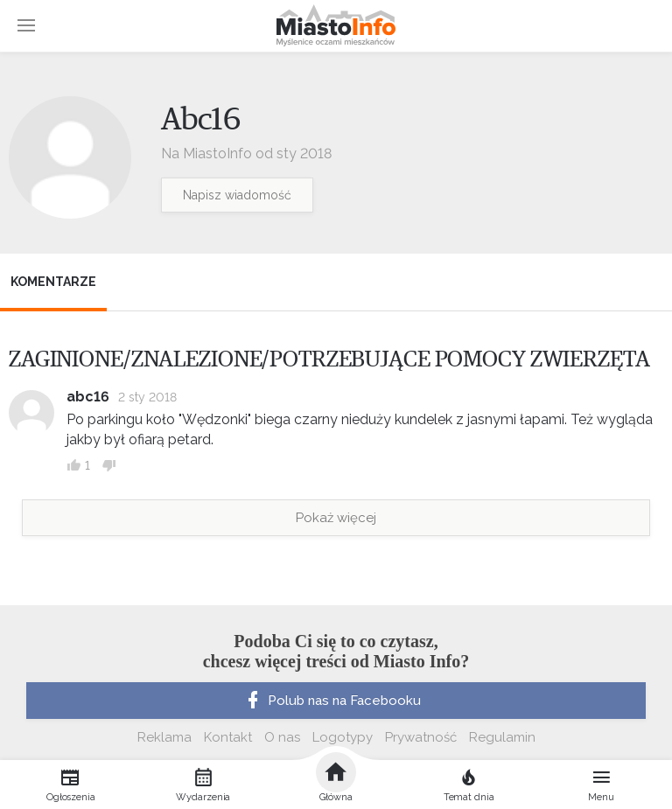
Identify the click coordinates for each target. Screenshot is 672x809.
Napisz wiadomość (237, 195)
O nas (282, 737)
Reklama (164, 737)
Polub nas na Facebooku (332, 701)
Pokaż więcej (336, 518)
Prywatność (421, 737)
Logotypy (343, 737)
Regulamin (502, 737)
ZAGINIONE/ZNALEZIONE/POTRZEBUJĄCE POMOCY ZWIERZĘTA (329, 359)
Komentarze (53, 282)
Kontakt (228, 737)
